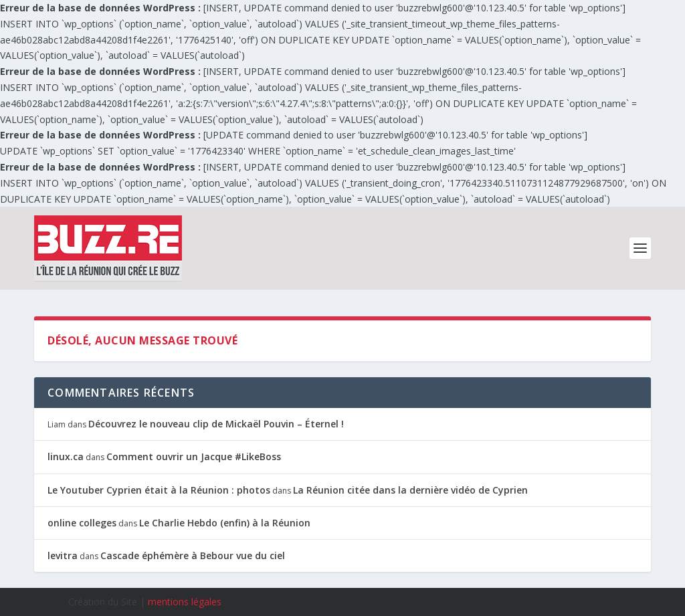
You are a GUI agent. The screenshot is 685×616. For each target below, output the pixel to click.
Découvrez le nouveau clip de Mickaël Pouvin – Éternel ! (216, 424)
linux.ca (66, 456)
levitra (63, 555)
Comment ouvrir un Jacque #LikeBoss (194, 456)
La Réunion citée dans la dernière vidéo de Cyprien (410, 490)
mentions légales (185, 602)
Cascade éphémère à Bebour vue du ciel (193, 555)
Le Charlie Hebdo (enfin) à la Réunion (225, 523)
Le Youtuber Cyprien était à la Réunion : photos (159, 490)
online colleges (82, 523)
